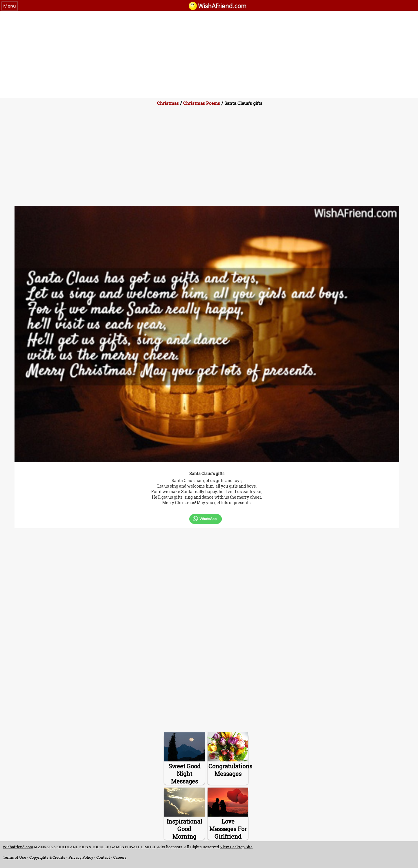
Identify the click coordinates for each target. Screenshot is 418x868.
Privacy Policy (81, 857)
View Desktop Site (236, 847)
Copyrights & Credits (47, 857)
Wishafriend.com (18, 847)
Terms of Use (15, 857)
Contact (103, 857)
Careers (120, 857)
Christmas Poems (202, 103)
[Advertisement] (209, 54)
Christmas (168, 103)
